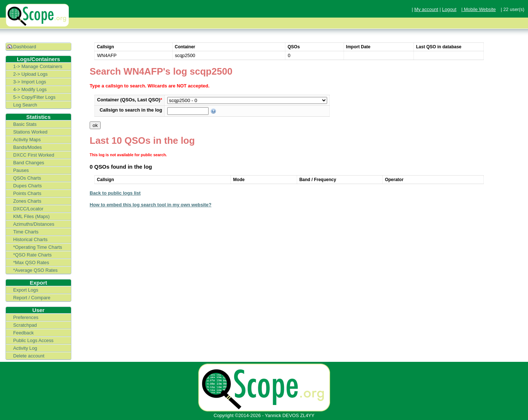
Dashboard (25, 47)
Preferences (26, 317)
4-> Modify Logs (30, 89)
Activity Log (25, 348)
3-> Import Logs (30, 82)
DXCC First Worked (34, 155)
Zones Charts (27, 201)
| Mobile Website (479, 9)
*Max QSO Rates (31, 262)
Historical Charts (30, 239)
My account (426, 9)
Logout (449, 9)
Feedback (23, 333)
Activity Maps (27, 140)
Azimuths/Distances (34, 224)
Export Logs (26, 290)
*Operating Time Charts (38, 247)
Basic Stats (25, 124)
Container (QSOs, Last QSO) (130, 100)
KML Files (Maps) (31, 216)
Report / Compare (32, 298)
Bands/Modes (27, 147)
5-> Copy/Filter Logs (34, 97)
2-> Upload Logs (30, 74)
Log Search (25, 105)
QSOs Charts (27, 178)
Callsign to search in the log (131, 110)
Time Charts (26, 232)
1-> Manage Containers (38, 66)
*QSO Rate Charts (32, 255)
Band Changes (29, 163)
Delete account (29, 356)
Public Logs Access (33, 340)
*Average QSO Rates (35, 270)
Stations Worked (30, 132)
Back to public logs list (115, 193)
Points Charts (27, 193)
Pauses (21, 170)
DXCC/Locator (28, 209)
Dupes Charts (27, 186)
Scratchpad (25, 325)
